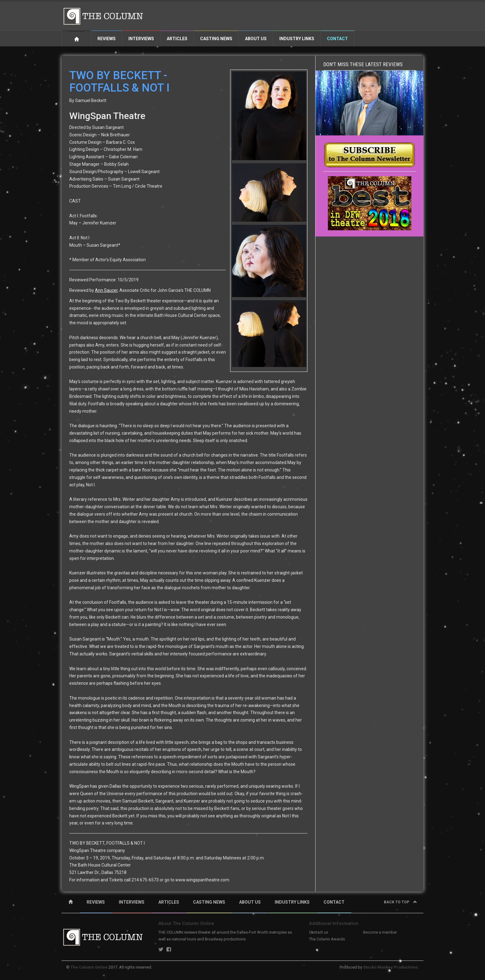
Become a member (380, 932)
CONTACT (334, 902)
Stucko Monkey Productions (391, 967)
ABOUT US (250, 902)
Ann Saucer (106, 290)
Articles (177, 39)
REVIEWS (96, 902)
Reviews (107, 39)
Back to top (400, 902)
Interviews (141, 39)
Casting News (216, 39)
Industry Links (297, 39)
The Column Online (89, 967)
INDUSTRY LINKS (292, 902)
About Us (256, 39)
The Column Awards (327, 939)
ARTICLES (169, 902)
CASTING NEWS (209, 902)
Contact (337, 39)
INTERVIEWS (132, 902)
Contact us (319, 932)
